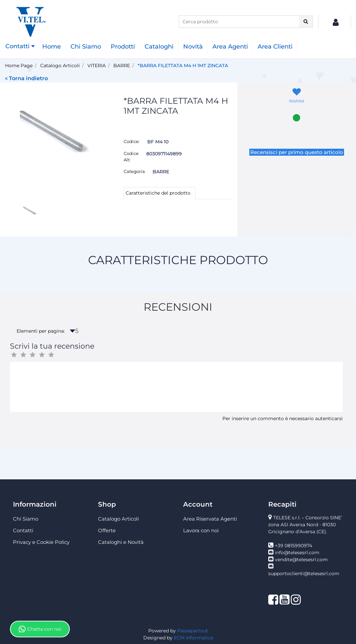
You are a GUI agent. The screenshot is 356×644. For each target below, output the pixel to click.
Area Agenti (230, 47)
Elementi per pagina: (41, 331)
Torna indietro (26, 78)
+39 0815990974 (294, 546)
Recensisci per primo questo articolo (297, 152)
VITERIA (97, 66)
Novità (193, 47)
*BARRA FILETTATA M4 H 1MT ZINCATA (183, 66)
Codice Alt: (131, 157)
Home (52, 47)
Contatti (23, 530)
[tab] (160, 193)
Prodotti (123, 47)
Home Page (19, 66)
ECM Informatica (193, 638)
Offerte (107, 530)
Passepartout (193, 631)
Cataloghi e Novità (121, 542)
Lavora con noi (201, 530)
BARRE (122, 66)
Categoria (134, 171)
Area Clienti (275, 47)
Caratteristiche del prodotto (158, 193)
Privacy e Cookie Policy (41, 542)
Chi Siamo (86, 47)
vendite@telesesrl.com (301, 560)
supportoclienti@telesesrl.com (304, 573)
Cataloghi (159, 47)
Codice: (132, 141)
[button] (306, 22)
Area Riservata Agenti (210, 519)
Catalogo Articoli (60, 66)
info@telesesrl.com (297, 553)
